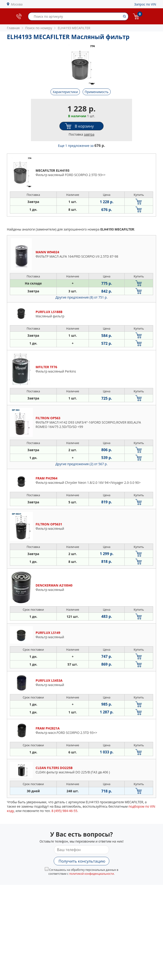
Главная (13, 28)
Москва (17, 4)
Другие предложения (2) (82, 464)
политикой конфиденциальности (91, 874)
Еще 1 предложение (82, 146)
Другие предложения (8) (82, 297)
